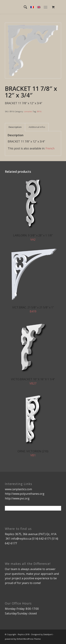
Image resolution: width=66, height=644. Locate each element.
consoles (28, 111)
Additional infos (37, 127)
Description (15, 127)
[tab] (15, 127)
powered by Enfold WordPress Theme (23, 639)
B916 (39, 111)
